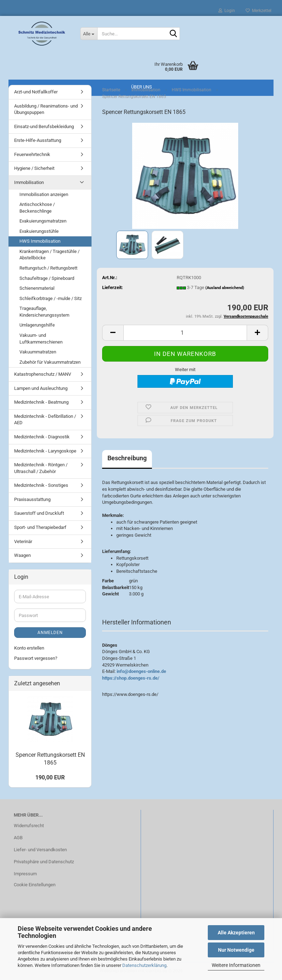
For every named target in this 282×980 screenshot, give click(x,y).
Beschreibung (127, 458)
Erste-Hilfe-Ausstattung (38, 140)
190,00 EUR (50, 777)
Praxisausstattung (32, 499)
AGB (18, 838)
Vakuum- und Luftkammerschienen (41, 339)
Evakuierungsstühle (39, 231)
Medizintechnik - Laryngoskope (45, 451)
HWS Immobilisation (40, 241)
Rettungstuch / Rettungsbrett (48, 268)
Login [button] (227, 11)
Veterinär (23, 541)
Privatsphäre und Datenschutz (44, 862)
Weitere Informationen (236, 965)
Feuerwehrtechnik (32, 154)
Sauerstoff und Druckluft (39, 513)
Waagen (22, 555)
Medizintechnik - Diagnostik (42, 437)
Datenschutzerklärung (144, 965)
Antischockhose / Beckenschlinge (37, 208)
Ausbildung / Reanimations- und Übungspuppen (46, 109)
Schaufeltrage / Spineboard (47, 278)
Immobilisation (29, 182)
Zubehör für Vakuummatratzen (50, 362)
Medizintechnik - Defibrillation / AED (45, 420)
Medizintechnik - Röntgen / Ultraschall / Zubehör (41, 468)
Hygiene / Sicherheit (34, 168)
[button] (113, 333)
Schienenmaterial (37, 288)
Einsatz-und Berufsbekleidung (44, 126)
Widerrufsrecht (29, 826)
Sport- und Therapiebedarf (40, 527)
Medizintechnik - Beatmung (41, 402)
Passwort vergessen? (36, 658)
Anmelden (50, 633)
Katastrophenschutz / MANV (43, 374)
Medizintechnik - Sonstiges (41, 485)
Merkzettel (258, 11)
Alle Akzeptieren (236, 933)
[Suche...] (89, 34)
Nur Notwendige (236, 950)
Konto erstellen (29, 648)
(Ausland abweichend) (225, 288)
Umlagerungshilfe (37, 325)
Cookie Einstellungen (35, 885)
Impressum (25, 874)
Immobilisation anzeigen (44, 194)
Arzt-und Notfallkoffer (36, 92)
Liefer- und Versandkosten (40, 850)
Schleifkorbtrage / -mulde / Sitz (51, 298)
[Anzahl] (185, 333)
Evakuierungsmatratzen (43, 221)
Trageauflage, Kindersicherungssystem (44, 312)
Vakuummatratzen (38, 352)
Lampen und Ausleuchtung (41, 388)
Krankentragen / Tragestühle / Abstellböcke (49, 255)
